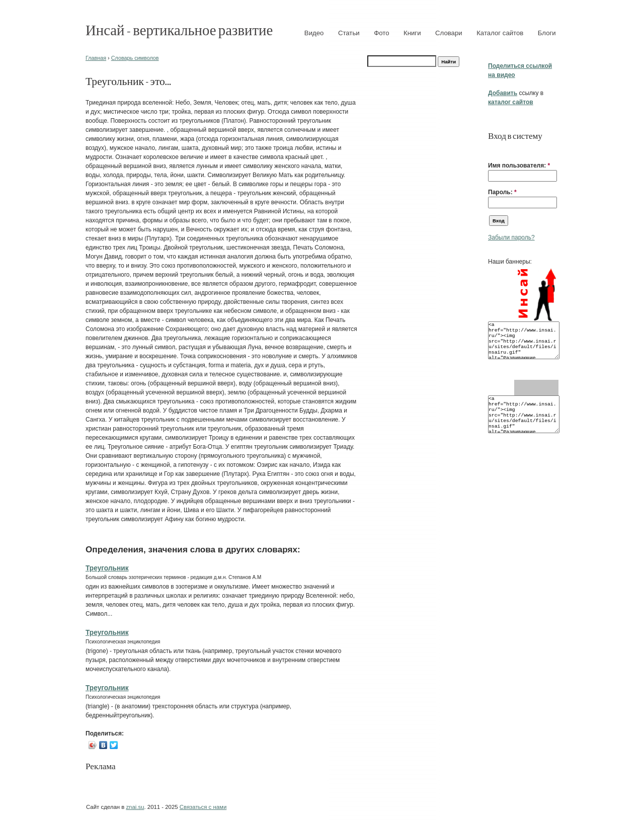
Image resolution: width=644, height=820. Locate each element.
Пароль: (502, 192)
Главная (96, 58)
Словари (449, 33)
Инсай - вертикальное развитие (179, 29)
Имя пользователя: (519, 166)
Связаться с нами (203, 807)
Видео (314, 33)
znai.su (135, 807)
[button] (492, 150)
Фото (381, 33)
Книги (412, 33)
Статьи (349, 33)
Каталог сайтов (500, 33)
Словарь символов (135, 58)
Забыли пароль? (511, 237)
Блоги (547, 33)
